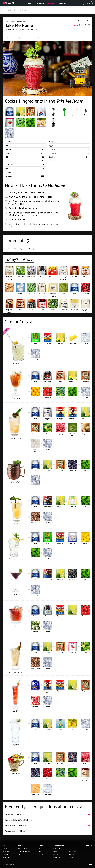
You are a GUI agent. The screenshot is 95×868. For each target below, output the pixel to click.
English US (57, 858)
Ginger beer (9, 153)
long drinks (30, 30)
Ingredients (62, 3)
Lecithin (8, 172)
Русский (72, 855)
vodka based (22, 30)
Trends (30, 3)
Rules (39, 851)
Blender (52, 161)
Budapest (87, 20)
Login (88, 3)
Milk (7, 157)
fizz (36, 30)
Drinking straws (55, 157)
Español (56, 855)
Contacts (40, 855)
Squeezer (52, 149)
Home (7, 21)
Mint (7, 168)
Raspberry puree (11, 161)
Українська (73, 851)
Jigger (51, 146)
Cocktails (51, 3)
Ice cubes (8, 176)
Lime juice (9, 149)
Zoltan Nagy (80, 20)
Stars (19, 855)
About (40, 848)
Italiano (71, 858)
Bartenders (40, 3)
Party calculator (22, 848)
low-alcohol (8, 30)
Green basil (9, 165)
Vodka (7, 146)
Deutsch (56, 851)
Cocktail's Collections (24, 851)
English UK (57, 848)
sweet (15, 30)
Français (72, 848)
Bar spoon (53, 153)
